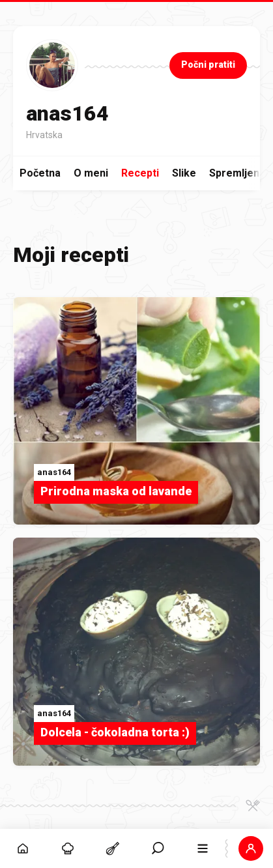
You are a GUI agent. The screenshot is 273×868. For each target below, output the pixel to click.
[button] (251, 848)
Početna (40, 173)
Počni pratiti (208, 65)
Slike (184, 173)
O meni (91, 173)
